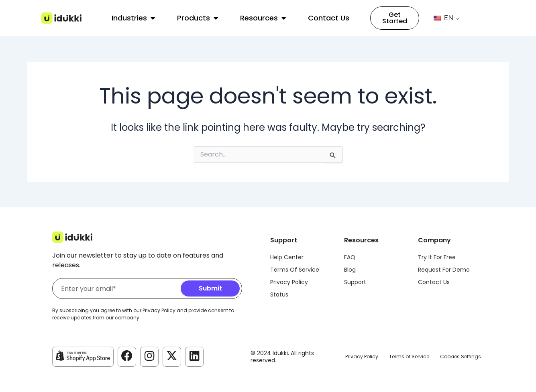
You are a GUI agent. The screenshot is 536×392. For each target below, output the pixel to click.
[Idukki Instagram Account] (149, 356)
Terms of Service (409, 356)
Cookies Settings (461, 356)
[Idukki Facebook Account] (127, 356)
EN (443, 18)
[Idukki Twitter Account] (172, 356)
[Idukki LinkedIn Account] (194, 356)
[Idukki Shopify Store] (83, 356)
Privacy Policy (362, 356)
